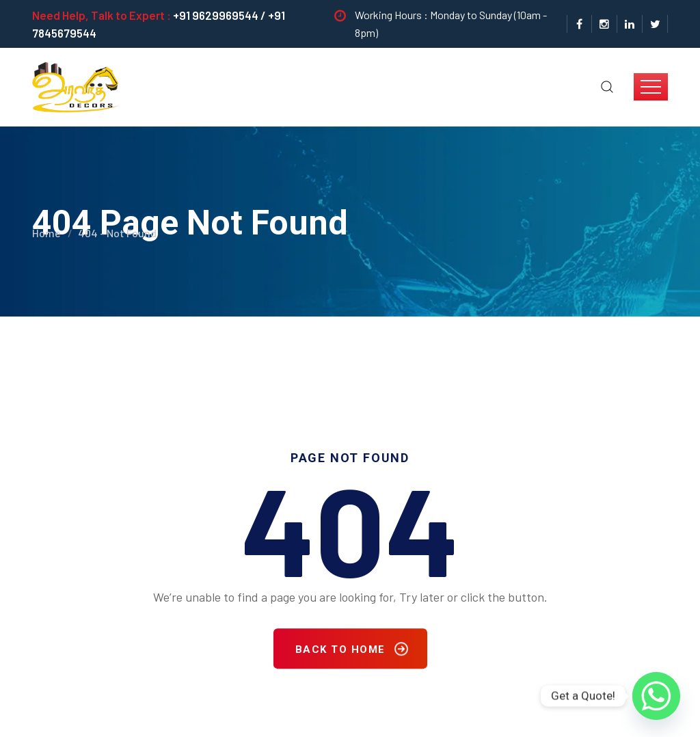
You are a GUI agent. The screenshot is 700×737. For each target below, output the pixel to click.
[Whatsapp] (656, 696)
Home (46, 229)
